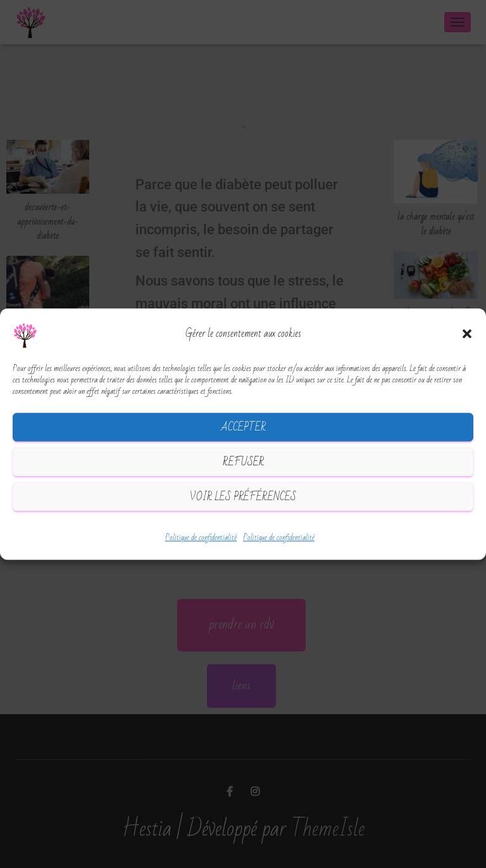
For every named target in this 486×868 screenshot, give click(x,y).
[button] (467, 334)
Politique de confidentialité (201, 538)
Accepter (243, 427)
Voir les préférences (243, 497)
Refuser (243, 462)
